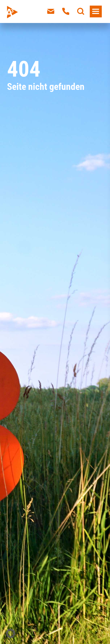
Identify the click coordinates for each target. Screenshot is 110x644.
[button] (11, 633)
